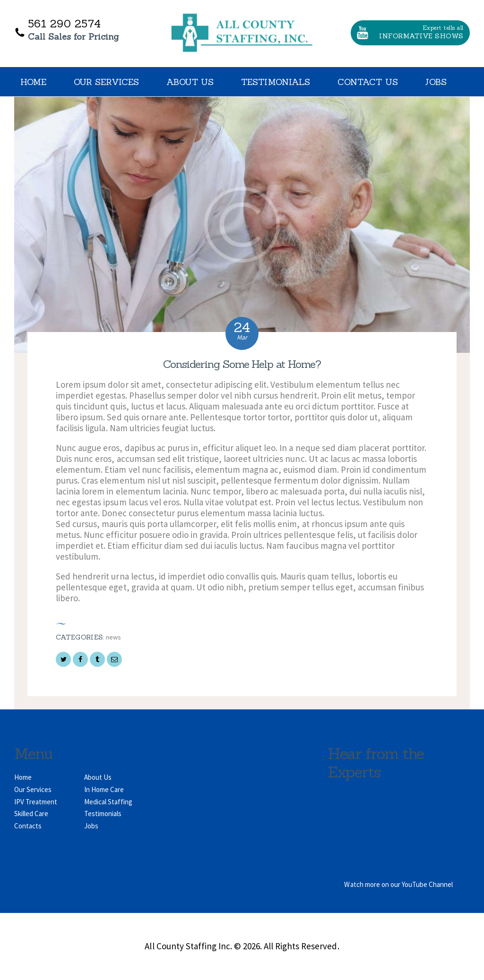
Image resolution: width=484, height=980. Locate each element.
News (113, 637)
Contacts (28, 826)
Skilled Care (31, 814)
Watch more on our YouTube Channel (398, 884)
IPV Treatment (36, 802)
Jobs (91, 826)
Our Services (33, 789)
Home (23, 777)
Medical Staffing (108, 802)
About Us (98, 777)
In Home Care (104, 789)
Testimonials (103, 814)
